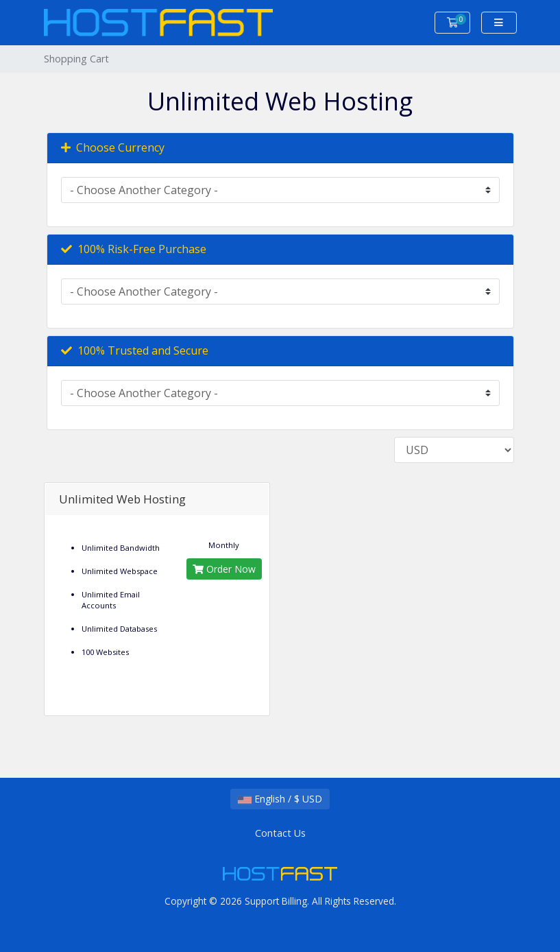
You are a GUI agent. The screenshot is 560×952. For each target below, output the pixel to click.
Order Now (224, 569)
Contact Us (280, 833)
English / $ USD (280, 799)
